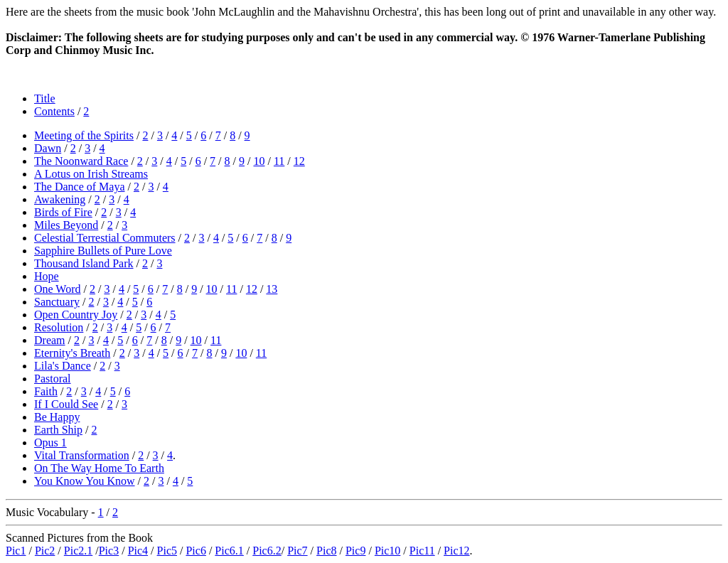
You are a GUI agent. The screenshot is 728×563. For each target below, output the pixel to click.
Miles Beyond (66, 225)
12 (299, 161)
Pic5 (167, 551)
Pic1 (16, 551)
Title (45, 98)
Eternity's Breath (72, 353)
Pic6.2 (267, 551)
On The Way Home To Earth (99, 468)
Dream (50, 340)
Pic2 (45, 551)
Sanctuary (57, 302)
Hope (47, 276)
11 (279, 161)
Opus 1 (50, 443)
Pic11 (422, 551)
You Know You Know (85, 481)
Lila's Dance (63, 366)
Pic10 (387, 551)
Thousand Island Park (84, 263)
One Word (58, 289)
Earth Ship (58, 430)
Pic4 (138, 551)
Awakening (60, 199)
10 (259, 161)
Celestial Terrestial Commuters (105, 238)
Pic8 (326, 551)
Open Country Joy (76, 315)
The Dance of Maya (80, 187)
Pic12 (456, 551)
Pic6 (196, 551)
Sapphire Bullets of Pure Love (103, 251)
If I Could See (66, 404)
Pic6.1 (229, 551)
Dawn (48, 148)
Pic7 (297, 551)
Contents (54, 111)
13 (272, 289)
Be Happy (57, 417)
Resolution (59, 327)
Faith (46, 391)
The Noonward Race (81, 161)
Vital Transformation (82, 455)
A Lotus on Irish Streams (91, 174)
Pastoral (53, 379)
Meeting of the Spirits (84, 135)
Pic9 (355, 551)
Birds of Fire (63, 212)
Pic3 (109, 551)
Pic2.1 (78, 551)
